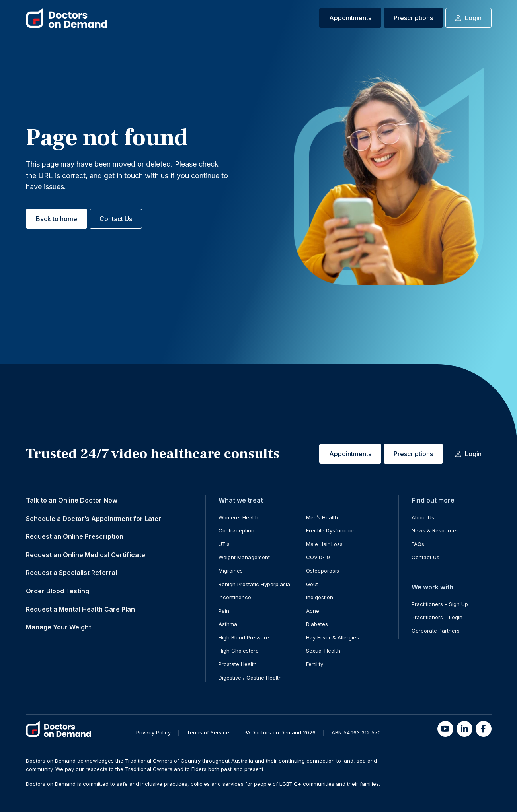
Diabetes (317, 624)
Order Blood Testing (58, 591)
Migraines (231, 571)
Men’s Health (322, 517)
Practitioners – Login (437, 617)
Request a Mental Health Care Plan (80, 609)
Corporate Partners (436, 631)
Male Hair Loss (324, 544)
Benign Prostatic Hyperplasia (254, 584)
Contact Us (116, 219)
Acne (313, 611)
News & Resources (435, 530)
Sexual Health (323, 651)
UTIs (224, 544)
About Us (423, 517)
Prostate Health (238, 664)
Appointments (350, 18)
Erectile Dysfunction (331, 530)
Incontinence (235, 597)
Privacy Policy (153, 732)
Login (468, 18)
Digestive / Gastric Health (250, 678)
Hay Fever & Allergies (333, 637)
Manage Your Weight (59, 627)
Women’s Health (238, 517)
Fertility (315, 664)
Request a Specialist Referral (71, 573)
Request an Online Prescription (75, 536)
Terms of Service (208, 732)
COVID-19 (318, 557)
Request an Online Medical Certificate (86, 555)
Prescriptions (413, 18)
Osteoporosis (323, 571)
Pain (224, 611)
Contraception (236, 530)
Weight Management (244, 557)
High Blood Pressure (244, 637)
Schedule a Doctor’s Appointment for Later (94, 519)
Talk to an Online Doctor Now (72, 500)
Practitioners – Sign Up (440, 604)
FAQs (418, 544)
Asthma (228, 624)
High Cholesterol (239, 651)
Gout (312, 584)
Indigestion (320, 597)
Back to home (57, 219)
